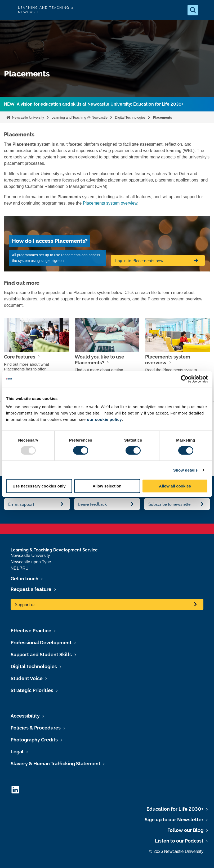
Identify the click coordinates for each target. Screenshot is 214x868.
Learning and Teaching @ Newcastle (79, 117)
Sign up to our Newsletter (174, 820)
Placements (162, 117)
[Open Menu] (206, 10)
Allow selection (107, 486)
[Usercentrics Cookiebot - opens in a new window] (185, 379)
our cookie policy (104, 419)
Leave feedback (92, 504)
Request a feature (31, 589)
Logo (8, 10)
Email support (21, 504)
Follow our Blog (185, 830)
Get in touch (24, 579)
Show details (186, 470)
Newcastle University (28, 117)
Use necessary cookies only (39, 486)
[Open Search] (193, 10)
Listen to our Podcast (179, 841)
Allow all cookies (175, 486)
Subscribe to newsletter (170, 504)
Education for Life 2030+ (158, 104)
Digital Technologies (130, 117)
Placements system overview (110, 203)
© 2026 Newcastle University (176, 851)
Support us (25, 604)
